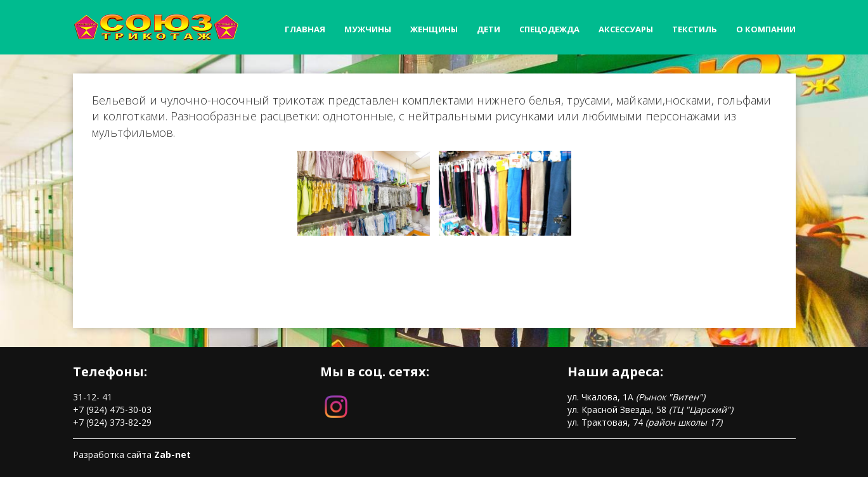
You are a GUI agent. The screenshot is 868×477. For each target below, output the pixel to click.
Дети (489, 29)
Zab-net (172, 455)
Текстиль (695, 29)
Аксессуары (626, 29)
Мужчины (368, 29)
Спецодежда (549, 29)
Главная (305, 29)
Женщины (434, 29)
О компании (766, 29)
